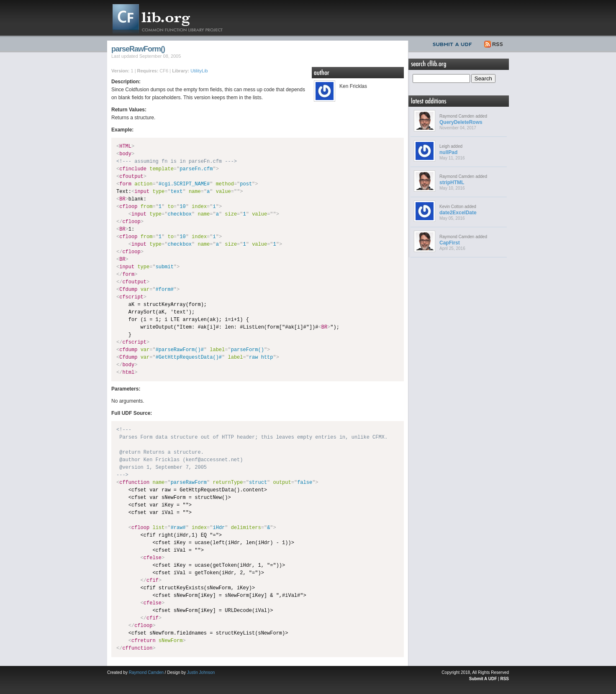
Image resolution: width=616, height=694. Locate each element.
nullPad (448, 152)
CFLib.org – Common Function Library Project (174, 18)
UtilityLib (199, 71)
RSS (494, 43)
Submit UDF (454, 43)
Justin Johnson (201, 672)
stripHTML (452, 182)
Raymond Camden (146, 672)
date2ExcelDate (458, 213)
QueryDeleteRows (461, 122)
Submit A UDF (483, 679)
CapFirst (450, 243)
